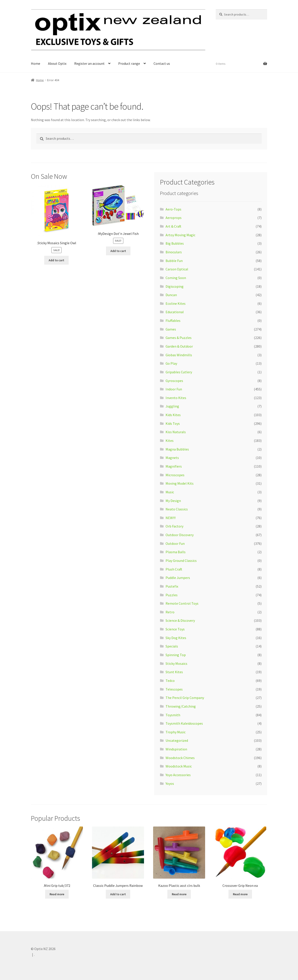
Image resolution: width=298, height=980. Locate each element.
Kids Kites (173, 415)
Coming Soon (176, 278)
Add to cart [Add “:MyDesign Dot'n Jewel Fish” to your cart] (118, 251)
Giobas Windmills (179, 355)
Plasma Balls (176, 552)
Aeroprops (174, 218)
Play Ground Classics (181, 561)
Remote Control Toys (182, 603)
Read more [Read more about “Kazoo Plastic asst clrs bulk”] (179, 894)
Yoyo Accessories (178, 775)
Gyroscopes (174, 381)
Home (36, 63)
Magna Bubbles (177, 449)
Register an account (89, 63)
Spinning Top (176, 655)
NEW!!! (171, 518)
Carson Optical (177, 269)
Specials (172, 646)
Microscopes (175, 475)
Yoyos (170, 783)
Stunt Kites (174, 672)
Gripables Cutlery (179, 372)
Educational (175, 312)
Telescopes (174, 689)
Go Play (171, 363)
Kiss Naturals (176, 432)
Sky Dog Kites (176, 638)
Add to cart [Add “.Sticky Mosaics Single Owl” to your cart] (56, 260)
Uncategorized (177, 740)
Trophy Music (176, 732)
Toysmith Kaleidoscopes (184, 723)
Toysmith (173, 715)
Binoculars (174, 252)
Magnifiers (174, 466)
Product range (129, 63)
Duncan (171, 295)
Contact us (162, 63)
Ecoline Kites (176, 303)
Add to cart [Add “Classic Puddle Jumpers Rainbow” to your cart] (118, 894)
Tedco (170, 681)
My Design (173, 501)
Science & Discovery (180, 620)
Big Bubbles (175, 243)
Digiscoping (175, 286)
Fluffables (173, 321)
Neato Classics (177, 509)
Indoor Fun (174, 389)
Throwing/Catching (181, 706)
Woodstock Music (179, 766)
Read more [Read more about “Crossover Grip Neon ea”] (240, 894)
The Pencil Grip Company (185, 698)
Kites (170, 441)
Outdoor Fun (175, 543)
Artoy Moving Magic (180, 235)
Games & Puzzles (179, 338)
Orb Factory (174, 526)
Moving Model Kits (180, 483)
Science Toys (175, 629)
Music (170, 492)
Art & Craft (173, 226)
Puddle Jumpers (178, 578)
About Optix (57, 63)
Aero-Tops (173, 209)
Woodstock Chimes (180, 758)
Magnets (172, 458)
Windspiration (176, 749)
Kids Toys (173, 423)
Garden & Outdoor (179, 346)
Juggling (172, 406)
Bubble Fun (174, 261)
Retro (170, 612)
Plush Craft (174, 569)
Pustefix (172, 586)
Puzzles (172, 595)
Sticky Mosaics (176, 663)
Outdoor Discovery (180, 535)
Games (171, 329)
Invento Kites (176, 398)
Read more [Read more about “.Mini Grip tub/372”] (57, 894)
